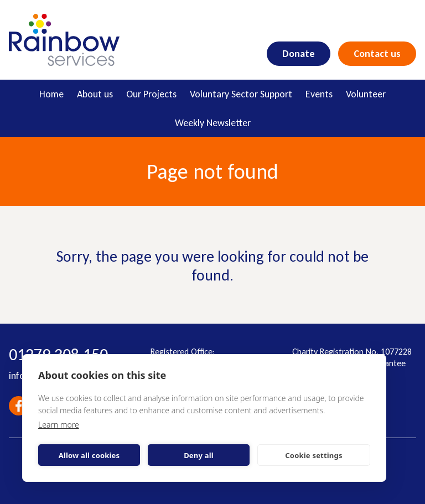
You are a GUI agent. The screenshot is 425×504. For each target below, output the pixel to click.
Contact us (377, 54)
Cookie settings (313, 455)
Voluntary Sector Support (241, 94)
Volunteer (366, 94)
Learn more (59, 425)
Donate (299, 54)
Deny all (199, 455)
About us (95, 94)
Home (51, 94)
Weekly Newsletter (213, 123)
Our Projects (151, 94)
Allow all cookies (89, 455)
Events (319, 94)
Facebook (19, 406)
